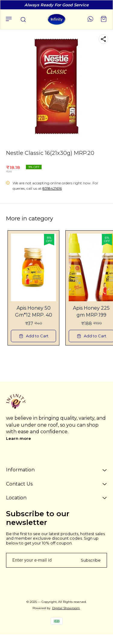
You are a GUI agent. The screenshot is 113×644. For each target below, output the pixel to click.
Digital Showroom (66, 608)
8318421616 (52, 188)
